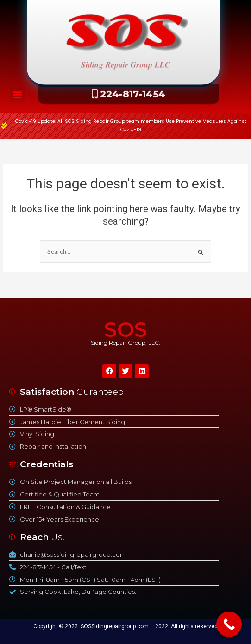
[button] (17, 94)
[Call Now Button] (229, 624)
